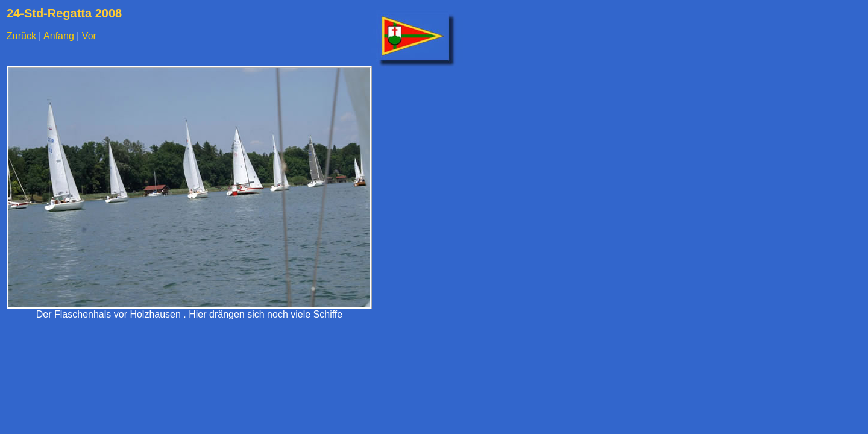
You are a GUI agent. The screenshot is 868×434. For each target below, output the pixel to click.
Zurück (21, 36)
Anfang (59, 36)
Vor (89, 36)
